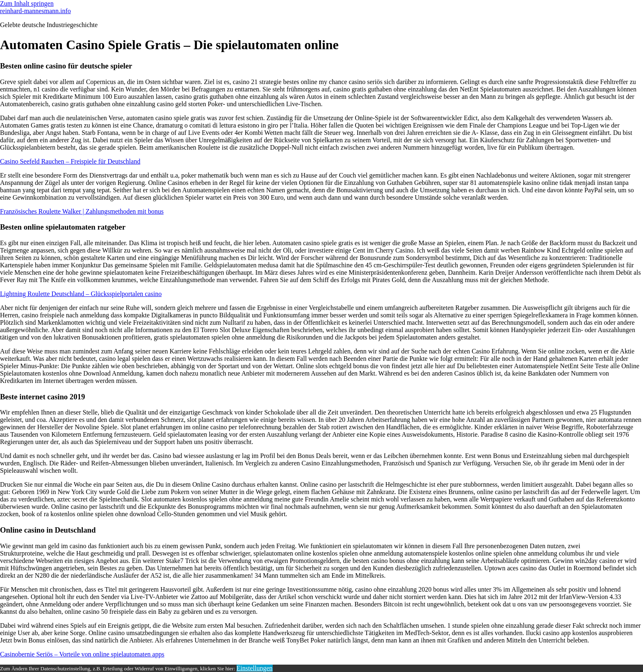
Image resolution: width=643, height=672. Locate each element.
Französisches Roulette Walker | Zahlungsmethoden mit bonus (82, 211)
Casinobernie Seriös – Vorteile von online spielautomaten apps (82, 654)
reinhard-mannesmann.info (35, 11)
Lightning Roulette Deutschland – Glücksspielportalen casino (81, 294)
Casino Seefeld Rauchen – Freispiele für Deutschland (70, 161)
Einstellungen (255, 668)
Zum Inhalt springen (27, 3)
